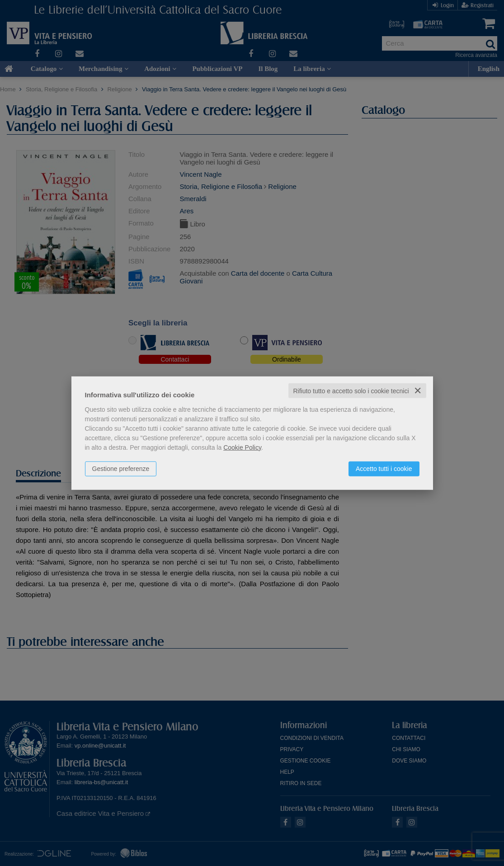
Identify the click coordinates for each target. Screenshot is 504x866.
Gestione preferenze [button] (121, 468)
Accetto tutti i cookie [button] (384, 468)
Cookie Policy (242, 447)
